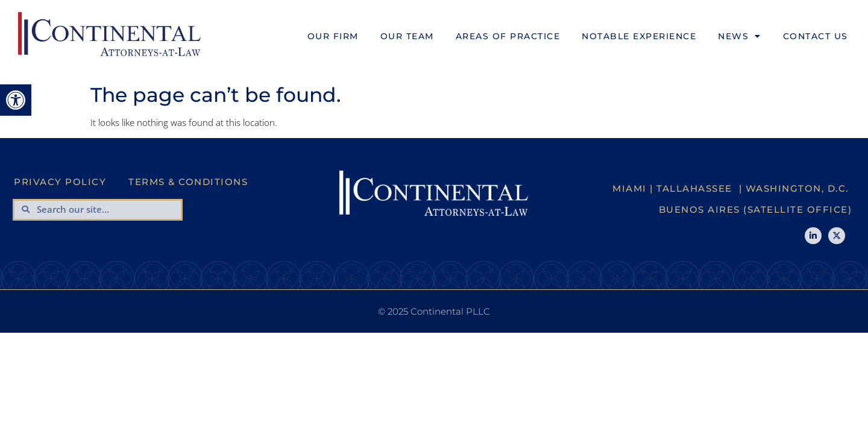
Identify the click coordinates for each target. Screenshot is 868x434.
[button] (16, 100)
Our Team (407, 36)
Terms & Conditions (188, 182)
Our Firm (333, 36)
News (740, 36)
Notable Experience (639, 36)
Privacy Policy (60, 182)
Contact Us (816, 36)
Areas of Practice (508, 36)
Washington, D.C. (797, 188)
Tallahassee (694, 188)
